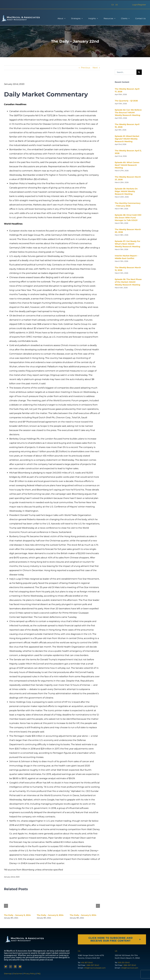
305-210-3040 (124, 962)
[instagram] (10, 967)
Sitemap (8, 973)
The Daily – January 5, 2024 (83, 915)
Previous (85, 68)
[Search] (139, 72)
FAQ (39, 973)
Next (95, 68)
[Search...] (126, 72)
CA (113, 5)
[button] (6, 906)
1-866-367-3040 (92, 965)
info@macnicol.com (129, 968)
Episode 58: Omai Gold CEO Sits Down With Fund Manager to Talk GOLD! (128, 218)
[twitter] (6, 967)
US (117, 5)
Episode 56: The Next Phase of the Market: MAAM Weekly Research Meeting (128, 282)
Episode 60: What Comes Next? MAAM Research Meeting (127, 165)
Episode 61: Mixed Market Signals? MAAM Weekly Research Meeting (127, 139)
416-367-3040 (87, 962)
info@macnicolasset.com (95, 968)
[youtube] (20, 967)
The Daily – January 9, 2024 (17, 915)
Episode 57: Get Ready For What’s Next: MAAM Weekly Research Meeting (127, 244)
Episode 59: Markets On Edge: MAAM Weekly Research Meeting (126, 191)
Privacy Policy (29, 973)
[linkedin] (15, 967)
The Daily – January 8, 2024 (50, 915)
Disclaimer (17, 973)
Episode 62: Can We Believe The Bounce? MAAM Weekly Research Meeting (128, 113)
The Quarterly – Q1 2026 (126, 101)
